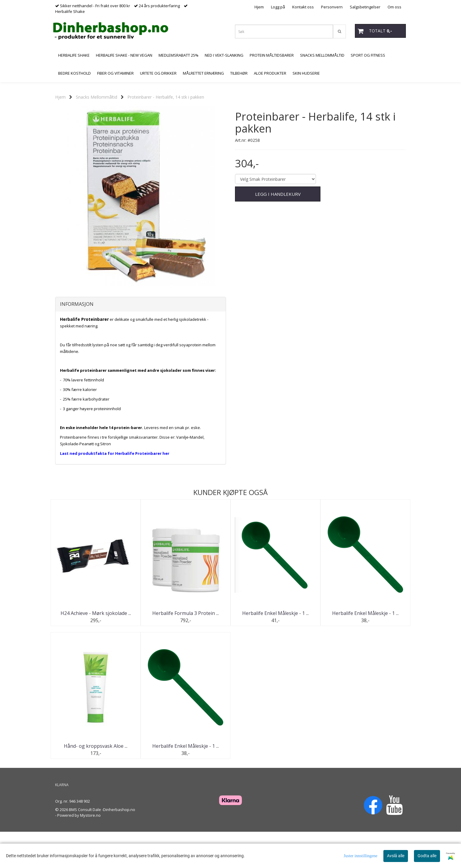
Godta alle (427, 856)
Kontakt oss (303, 7)
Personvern (332, 7)
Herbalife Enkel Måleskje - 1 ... (275, 650)
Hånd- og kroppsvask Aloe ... (96, 783)
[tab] (141, 341)
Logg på (278, 7)
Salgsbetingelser (365, 7)
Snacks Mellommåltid (97, 97)
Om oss (394, 7)
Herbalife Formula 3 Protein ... (186, 650)
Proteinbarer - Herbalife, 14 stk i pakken (166, 97)
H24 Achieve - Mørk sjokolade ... (96, 650)
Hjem (259, 7)
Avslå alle (396, 856)
